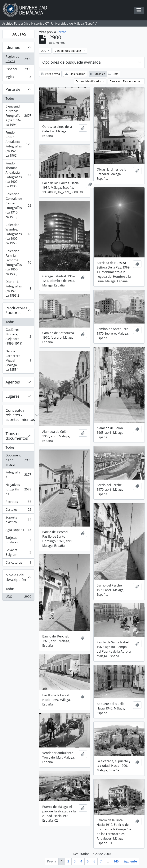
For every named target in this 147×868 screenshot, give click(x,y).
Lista (113, 74)
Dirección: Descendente (125, 81)
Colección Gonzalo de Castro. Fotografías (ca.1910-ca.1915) (18, 205)
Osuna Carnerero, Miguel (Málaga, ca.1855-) (18, 360)
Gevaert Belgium (18, 552)
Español (18, 70)
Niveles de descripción (16, 577)
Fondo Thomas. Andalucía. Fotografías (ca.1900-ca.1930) (18, 175)
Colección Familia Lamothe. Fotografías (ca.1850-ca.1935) (18, 262)
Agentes (13, 382)
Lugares (13, 396)
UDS (18, 597)
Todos (10, 99)
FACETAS (18, 34)
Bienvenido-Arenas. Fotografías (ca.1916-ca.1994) (18, 116)
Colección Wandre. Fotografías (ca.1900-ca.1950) (18, 234)
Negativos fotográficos (18, 489)
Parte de (13, 89)
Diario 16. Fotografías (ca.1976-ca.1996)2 (18, 289)
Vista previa (50, 74)
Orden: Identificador (89, 81)
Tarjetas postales (18, 540)
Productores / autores (16, 310)
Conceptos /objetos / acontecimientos (20, 415)
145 (116, 861)
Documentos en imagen (18, 460)
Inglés (18, 78)
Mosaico (98, 74)
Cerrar (61, 32)
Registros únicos (18, 59)
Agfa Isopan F (18, 531)
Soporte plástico (18, 520)
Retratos (18, 503)
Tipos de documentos (17, 436)
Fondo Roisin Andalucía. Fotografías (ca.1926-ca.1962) (18, 144)
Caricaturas (18, 563)
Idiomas (13, 47)
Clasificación (75, 74)
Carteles (18, 510)
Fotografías (18, 475)
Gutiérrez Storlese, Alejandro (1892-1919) (18, 337)
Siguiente (130, 861)
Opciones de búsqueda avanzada (71, 62)
